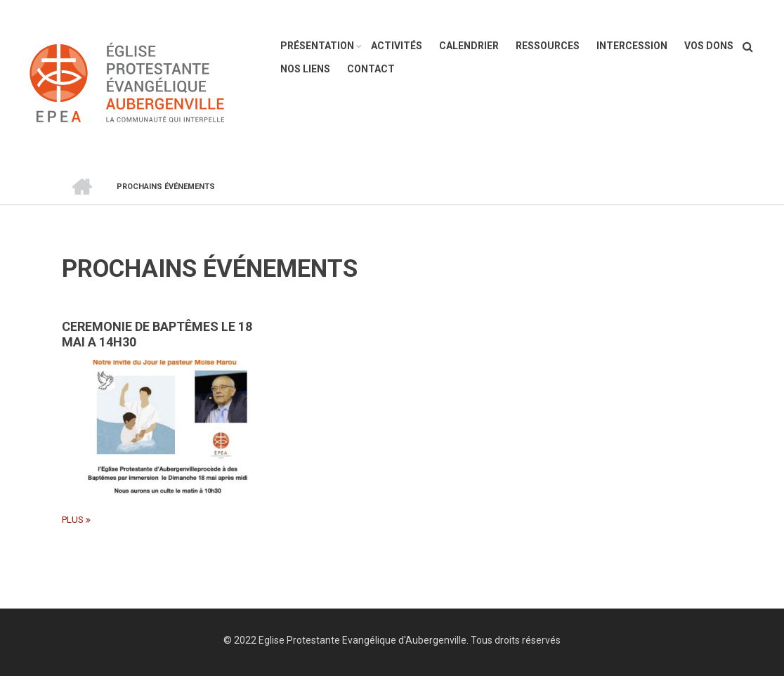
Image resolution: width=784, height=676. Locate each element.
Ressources (548, 46)
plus (73, 520)
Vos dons (709, 46)
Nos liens (305, 69)
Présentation (317, 46)
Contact (371, 69)
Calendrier (469, 46)
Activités (397, 46)
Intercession (632, 46)
